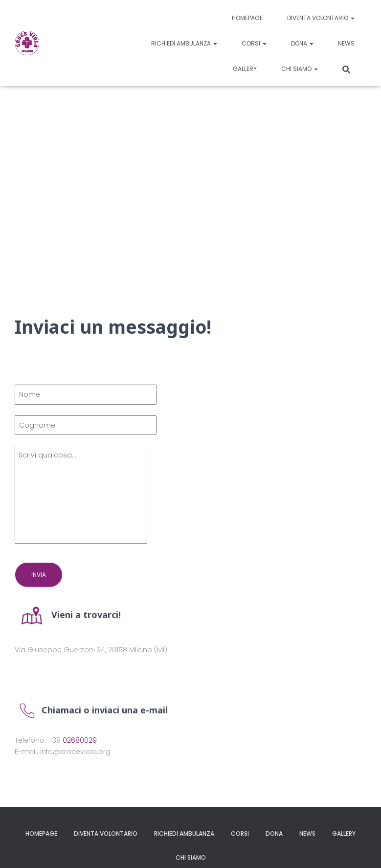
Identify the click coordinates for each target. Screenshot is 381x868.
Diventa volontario (321, 18)
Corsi (254, 43)
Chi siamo (300, 69)
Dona (302, 43)
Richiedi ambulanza (184, 43)
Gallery (245, 69)
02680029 (80, 740)
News (346, 43)
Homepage (247, 18)
